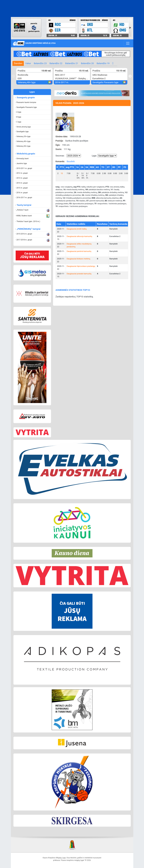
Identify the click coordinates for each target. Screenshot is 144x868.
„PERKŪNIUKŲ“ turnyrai (28, 229)
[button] (32, 102)
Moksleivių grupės (26, 154)
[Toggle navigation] (128, 43)
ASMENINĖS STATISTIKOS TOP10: (73, 290)
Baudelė (71, 161)
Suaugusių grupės (25, 97)
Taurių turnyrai (24, 205)
